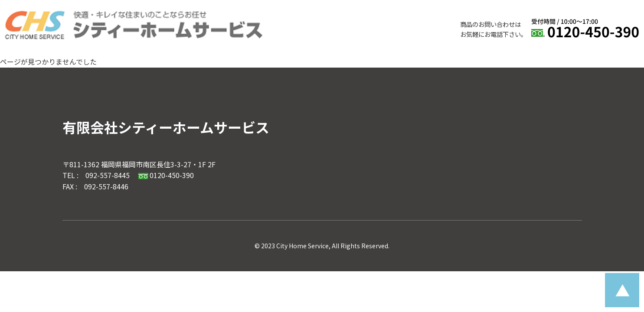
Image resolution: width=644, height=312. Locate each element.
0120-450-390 (166, 175)
